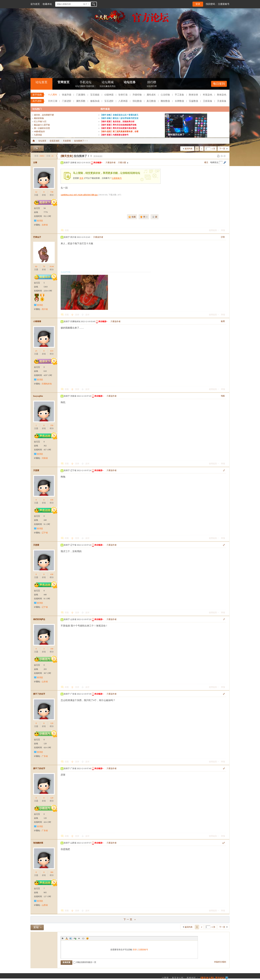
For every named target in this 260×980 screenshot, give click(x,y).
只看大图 (122, 163)
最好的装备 (39, 118)
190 (52, 649)
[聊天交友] (67, 156)
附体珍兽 (194, 95)
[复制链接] (98, 156)
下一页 (222, 149)
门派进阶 (67, 101)
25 (36, 351)
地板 (223, 396)
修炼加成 (95, 101)
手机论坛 (86, 84)
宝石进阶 (109, 101)
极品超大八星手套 (42, 125)
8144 (52, 267)
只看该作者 (111, 163)
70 (44, 267)
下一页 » (130, 919)
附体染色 (222, 95)
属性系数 (81, 101)
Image (71, 938)
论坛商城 (108, 84)
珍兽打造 (123, 95)
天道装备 (222, 101)
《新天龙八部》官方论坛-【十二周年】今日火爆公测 (34, 141)
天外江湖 (53, 101)
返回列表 (189, 149)
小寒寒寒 (37, 321)
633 (52, 351)
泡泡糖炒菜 (38, 843)
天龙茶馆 (67, 141)
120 (52, 723)
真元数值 (151, 101)
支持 (77, 315)
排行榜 (152, 84)
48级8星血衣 (39, 132)
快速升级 (67, 95)
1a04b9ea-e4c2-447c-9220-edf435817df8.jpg (79, 195)
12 (36, 192)
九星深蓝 (38, 135)
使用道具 (213, 230)
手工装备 (179, 95)
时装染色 (208, 95)
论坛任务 (130, 82)
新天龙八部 (178, 978)
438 (52, 500)
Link (75, 938)
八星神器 (123, 101)
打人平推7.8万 (40, 122)
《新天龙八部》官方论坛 (212, 978)
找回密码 (210, 4)
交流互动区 (55, 141)
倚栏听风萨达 (39, 619)
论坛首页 (41, 82)
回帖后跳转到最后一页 (85, 962)
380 (52, 872)
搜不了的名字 (39, 694)
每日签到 (219, 84)
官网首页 (64, 82)
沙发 (223, 237)
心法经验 (165, 95)
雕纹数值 (165, 101)
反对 (87, 315)
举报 (223, 230)
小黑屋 (165, 978)
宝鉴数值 (194, 101)
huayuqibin (38, 396)
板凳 (223, 321)
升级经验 (137, 95)
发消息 (40, 221)
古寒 (35, 163)
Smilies (87, 938)
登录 (198, 4)
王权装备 (208, 101)
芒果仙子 (37, 237)
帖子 (85, 4)
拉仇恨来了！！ (81, 141)
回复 (67, 230)
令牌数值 (179, 101)
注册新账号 (224, 4)
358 (52, 425)
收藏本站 (47, 4)
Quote (79, 938)
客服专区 (191, 978)
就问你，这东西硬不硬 (44, 115)
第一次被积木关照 (42, 128)
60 (36, 267)
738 (52, 192)
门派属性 (81, 95)
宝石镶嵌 (95, 95)
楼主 (206, 162)
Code (83, 938)
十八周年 (53, 95)
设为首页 (35, 4)
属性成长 (151, 95)
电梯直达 (214, 162)
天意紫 (36, 470)
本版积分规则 (220, 962)
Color (67, 938)
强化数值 (137, 101)
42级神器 (109, 95)
